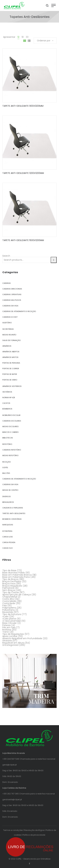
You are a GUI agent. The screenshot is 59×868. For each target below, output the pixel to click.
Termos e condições (13, 830)
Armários (7, 346)
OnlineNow (45, 859)
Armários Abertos (11, 352)
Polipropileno (9, 608)
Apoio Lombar (10, 636)
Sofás (5, 468)
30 (27, 37)
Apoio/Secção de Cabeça (17, 595)
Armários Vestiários (12, 386)
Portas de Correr (11, 369)
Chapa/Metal (10, 597)
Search (6, 256)
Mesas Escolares (10, 426)
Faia (5, 606)
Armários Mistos (10, 357)
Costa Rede (9, 603)
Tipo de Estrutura (12, 614)
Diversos (7, 496)
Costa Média (9, 601)
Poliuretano (9, 610)
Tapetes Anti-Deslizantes (14, 513)
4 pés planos (9, 619)
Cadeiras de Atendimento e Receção (19, 311)
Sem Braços (9, 590)
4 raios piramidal (11, 621)
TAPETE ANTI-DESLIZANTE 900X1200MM (23, 106)
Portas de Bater (10, 374)
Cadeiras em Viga (10, 306)
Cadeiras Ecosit (10, 317)
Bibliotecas (8, 438)
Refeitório (7, 444)
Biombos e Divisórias (12, 519)
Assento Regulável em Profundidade (22, 638)
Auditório (7, 323)
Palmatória (8, 588)
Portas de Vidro (10, 380)
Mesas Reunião (9, 335)
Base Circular (10, 623)
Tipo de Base (9, 570)
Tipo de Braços (10, 579)
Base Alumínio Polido (14, 573)
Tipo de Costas (11, 592)
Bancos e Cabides (10, 432)
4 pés (5, 616)
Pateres (7, 625)
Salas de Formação (11, 340)
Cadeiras (7, 283)
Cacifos (6, 403)
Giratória (7, 641)
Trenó (6, 632)
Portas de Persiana (11, 363)
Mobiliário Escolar (11, 415)
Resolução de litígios (34, 830)
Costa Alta (8, 599)
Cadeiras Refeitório (12, 450)
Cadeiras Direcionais (12, 289)
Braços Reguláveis (12, 586)
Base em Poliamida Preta (16, 577)
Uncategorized (10, 645)
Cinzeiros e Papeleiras (13, 508)
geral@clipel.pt (10, 765)
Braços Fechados (12, 581)
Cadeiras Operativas (12, 294)
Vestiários (7, 392)
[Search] (54, 260)
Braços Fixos (9, 584)
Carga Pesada (9, 542)
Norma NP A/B (9, 398)
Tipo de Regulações (13, 634)
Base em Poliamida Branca (17, 575)
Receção (7, 462)
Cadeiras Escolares (12, 421)
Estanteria (7, 531)
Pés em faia (9, 627)
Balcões (6, 473)
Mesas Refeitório (10, 455)
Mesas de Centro (10, 490)
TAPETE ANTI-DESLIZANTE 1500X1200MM (23, 240)
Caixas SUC (8, 548)
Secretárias (8, 329)
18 (23, 37)
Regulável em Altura (13, 643)
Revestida (8, 612)
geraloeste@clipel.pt (12, 799)
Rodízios (7, 630)
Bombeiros (7, 409)
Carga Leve (8, 537)
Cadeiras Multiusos (12, 300)
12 (18, 37)
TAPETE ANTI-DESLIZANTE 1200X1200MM (23, 173)
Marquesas (8, 525)
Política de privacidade (34, 835)
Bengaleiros (8, 502)
